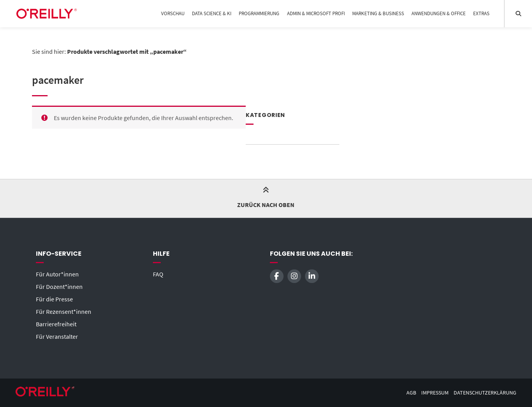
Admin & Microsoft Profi (316, 13)
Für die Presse (54, 299)
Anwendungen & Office (439, 13)
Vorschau (173, 13)
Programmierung (259, 13)
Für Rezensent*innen (64, 311)
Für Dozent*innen (59, 287)
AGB (411, 393)
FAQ (158, 274)
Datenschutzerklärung (485, 393)
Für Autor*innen (57, 274)
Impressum (435, 393)
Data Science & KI (212, 13)
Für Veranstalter (57, 336)
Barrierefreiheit (56, 324)
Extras (481, 13)
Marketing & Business (378, 13)
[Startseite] (47, 14)
